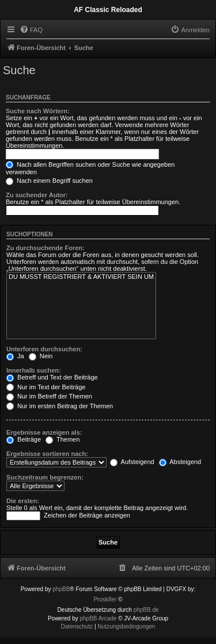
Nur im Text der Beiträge (46, 387)
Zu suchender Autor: (37, 195)
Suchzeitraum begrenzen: (45, 477)
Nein (41, 356)
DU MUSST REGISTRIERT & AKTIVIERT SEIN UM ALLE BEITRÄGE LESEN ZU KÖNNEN (81, 277)
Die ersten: (23, 501)
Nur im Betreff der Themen (49, 396)
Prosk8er (105, 599)
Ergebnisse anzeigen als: (44, 432)
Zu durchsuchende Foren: (46, 248)
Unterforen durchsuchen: (44, 349)
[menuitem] (31, 30)
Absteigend (180, 462)
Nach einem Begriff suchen (49, 181)
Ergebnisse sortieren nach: (47, 454)
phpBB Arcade (98, 618)
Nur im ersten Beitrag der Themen (60, 406)
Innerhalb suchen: (34, 370)
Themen (62, 439)
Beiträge (24, 439)
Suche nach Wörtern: (38, 111)
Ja (15, 356)
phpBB (61, 589)
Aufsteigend (132, 462)
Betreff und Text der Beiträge (52, 377)
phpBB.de (146, 610)
